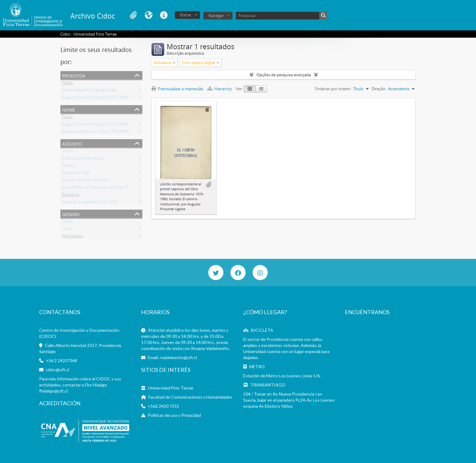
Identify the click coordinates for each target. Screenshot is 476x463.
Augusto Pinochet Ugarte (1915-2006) (95, 98)
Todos (67, 84)
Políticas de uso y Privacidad (174, 415)
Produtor (74, 75)
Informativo (72, 237)
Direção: (379, 89)
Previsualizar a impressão (177, 89)
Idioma (148, 15)
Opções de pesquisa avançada (284, 75)
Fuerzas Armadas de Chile (85, 181)
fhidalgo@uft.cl (53, 391)
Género (71, 214)
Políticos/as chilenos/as (83, 159)
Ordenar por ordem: (333, 89)
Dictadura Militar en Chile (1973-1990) (95, 132)
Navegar (216, 15)
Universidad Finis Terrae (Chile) (89, 91)
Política (68, 166)
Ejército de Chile (76, 174)
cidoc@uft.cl (58, 370)
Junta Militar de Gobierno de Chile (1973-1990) (103, 188)
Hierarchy (220, 89)
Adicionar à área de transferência (209, 185)
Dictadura (70, 196)
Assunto (72, 143)
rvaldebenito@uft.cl (178, 357)
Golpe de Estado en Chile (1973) (90, 203)
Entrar (186, 15)
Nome (69, 109)
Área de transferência (133, 15)
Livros (67, 230)
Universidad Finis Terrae (171, 388)
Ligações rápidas (164, 15)
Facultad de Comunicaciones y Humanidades (190, 397)
